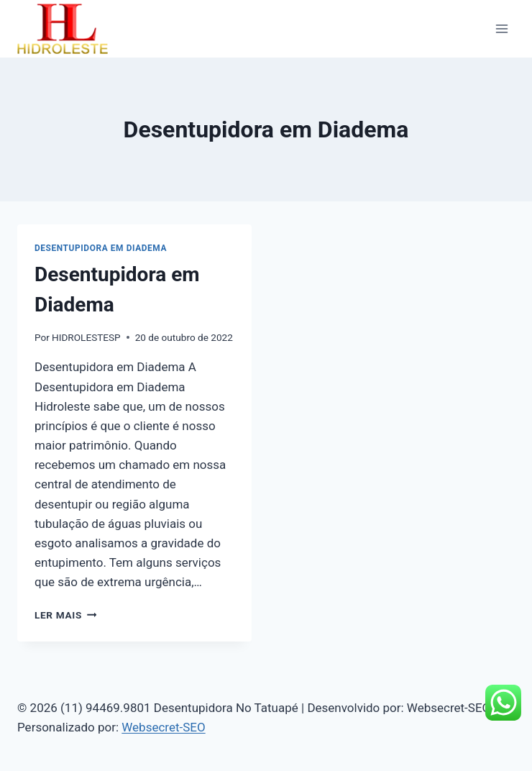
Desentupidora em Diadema (101, 248)
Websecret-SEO (163, 727)
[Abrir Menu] (501, 28)
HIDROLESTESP (86, 337)
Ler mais (65, 615)
